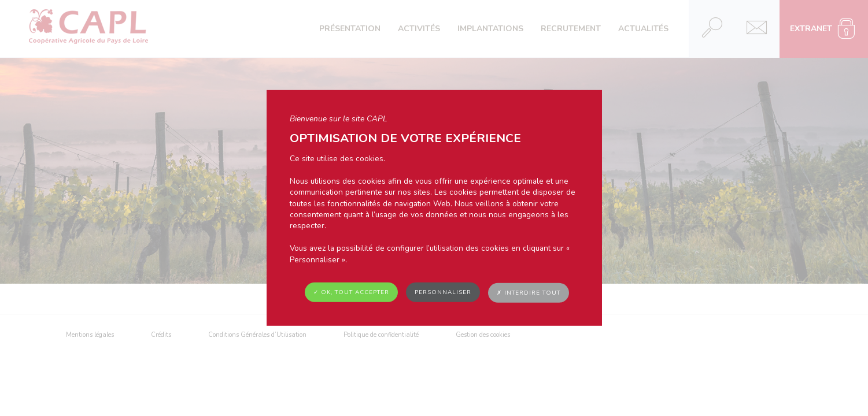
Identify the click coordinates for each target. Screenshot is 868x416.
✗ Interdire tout (529, 293)
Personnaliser (443, 292)
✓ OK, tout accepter (351, 292)
